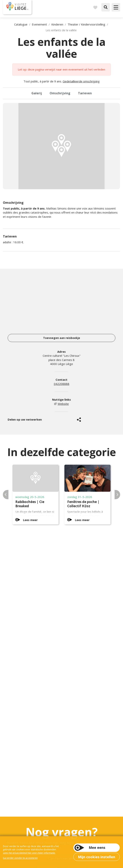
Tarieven (85, 93)
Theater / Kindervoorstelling (86, 24)
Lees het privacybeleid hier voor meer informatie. (29, 853)
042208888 (62, 384)
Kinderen (57, 24)
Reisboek (95, 7)
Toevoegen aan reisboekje (62, 338)
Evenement (39, 24)
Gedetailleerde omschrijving (81, 81)
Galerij (37, 93)
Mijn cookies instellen (97, 857)
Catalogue (21, 24)
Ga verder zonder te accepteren (20, 858)
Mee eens (97, 847)
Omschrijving (60, 93)
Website (63, 404)
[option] (61, 146)
